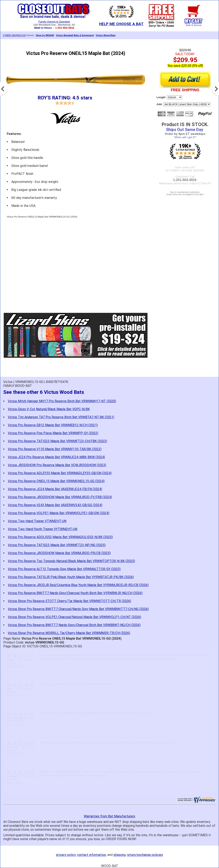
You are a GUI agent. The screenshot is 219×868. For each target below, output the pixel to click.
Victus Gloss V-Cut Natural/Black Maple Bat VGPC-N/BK (49, 409)
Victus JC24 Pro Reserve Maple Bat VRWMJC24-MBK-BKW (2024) (56, 457)
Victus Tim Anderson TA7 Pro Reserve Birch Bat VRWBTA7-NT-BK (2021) (61, 417)
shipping (119, 855)
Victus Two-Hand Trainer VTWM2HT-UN (37, 521)
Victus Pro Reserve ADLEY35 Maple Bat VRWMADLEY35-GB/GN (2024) (60, 473)
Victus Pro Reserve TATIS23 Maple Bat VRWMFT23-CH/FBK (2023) (57, 441)
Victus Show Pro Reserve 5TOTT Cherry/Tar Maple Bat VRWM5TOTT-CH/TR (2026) (69, 601)
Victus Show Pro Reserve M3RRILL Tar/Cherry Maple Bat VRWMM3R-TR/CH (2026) (69, 633)
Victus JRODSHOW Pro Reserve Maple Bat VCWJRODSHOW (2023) (57, 465)
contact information (92, 855)
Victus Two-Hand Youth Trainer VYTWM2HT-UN (43, 529)
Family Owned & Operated (54, 22)
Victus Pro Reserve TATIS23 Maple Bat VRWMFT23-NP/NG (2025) (57, 545)
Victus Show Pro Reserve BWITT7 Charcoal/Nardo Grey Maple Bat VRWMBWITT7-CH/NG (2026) (78, 609)
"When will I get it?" (185, 137)
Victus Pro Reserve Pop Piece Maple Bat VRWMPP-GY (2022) (53, 433)
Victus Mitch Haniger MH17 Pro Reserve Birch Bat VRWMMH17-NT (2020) (62, 401)
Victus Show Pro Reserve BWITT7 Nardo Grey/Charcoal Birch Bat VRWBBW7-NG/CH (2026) (74, 625)
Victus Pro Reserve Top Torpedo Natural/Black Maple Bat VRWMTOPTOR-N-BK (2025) (71, 561)
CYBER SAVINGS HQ (14, 35)
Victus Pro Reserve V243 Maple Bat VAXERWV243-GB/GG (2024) (55, 505)
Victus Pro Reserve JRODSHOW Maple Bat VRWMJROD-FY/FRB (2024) (60, 497)
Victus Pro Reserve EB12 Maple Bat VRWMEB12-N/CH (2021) (53, 425)
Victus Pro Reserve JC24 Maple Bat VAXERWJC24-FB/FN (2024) (55, 489)
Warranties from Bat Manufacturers (109, 816)
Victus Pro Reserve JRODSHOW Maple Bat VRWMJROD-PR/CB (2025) (59, 553)
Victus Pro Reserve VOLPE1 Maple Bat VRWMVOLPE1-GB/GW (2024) (59, 513)
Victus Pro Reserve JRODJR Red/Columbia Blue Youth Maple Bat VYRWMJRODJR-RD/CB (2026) (78, 585)
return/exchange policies (145, 855)
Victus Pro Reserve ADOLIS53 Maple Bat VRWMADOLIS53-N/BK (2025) (60, 537)
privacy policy (66, 855)
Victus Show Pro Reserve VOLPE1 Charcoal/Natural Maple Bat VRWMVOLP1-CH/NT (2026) (74, 617)
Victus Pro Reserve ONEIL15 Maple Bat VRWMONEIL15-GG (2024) (56, 481)
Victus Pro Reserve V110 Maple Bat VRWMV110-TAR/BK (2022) (55, 449)
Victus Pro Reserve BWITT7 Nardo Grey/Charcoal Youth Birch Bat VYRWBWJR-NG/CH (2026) (75, 593)
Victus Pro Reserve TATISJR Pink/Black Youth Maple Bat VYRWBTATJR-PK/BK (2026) (71, 577)
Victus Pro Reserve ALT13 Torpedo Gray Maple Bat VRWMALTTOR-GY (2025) (64, 569)
